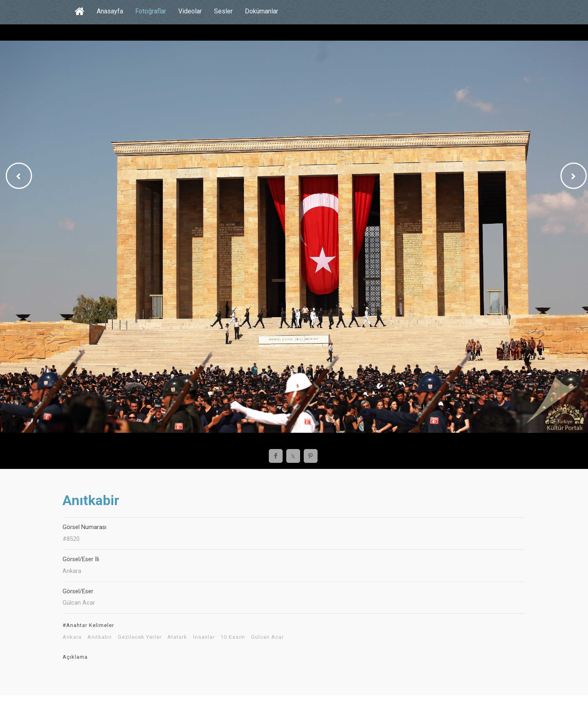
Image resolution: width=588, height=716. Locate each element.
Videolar (190, 11)
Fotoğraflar (151, 11)
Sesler (223, 11)
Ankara (72, 637)
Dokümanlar (262, 11)
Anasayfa (110, 11)
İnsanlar (204, 637)
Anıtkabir (100, 637)
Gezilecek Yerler (140, 637)
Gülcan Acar (267, 637)
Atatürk (177, 637)
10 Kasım (233, 637)
